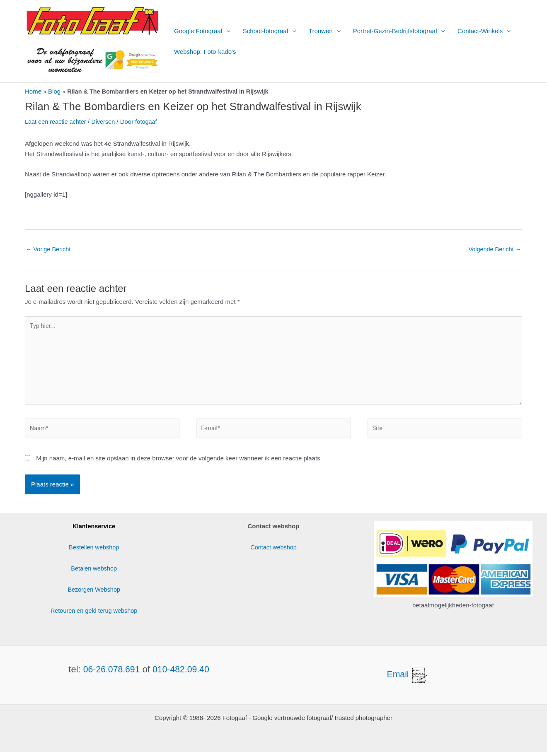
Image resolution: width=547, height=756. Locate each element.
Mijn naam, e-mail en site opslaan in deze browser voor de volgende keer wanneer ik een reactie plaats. (179, 463)
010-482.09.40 (182, 673)
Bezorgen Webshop (94, 593)
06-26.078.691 (111, 673)
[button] (226, 31)
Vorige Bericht (49, 249)
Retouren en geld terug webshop (94, 615)
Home (33, 91)
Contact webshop (273, 551)
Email (408, 678)
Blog (55, 91)
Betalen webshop (94, 572)
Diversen (106, 122)
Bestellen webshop (94, 551)
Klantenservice (94, 530)
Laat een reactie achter (57, 122)
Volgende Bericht (494, 249)
